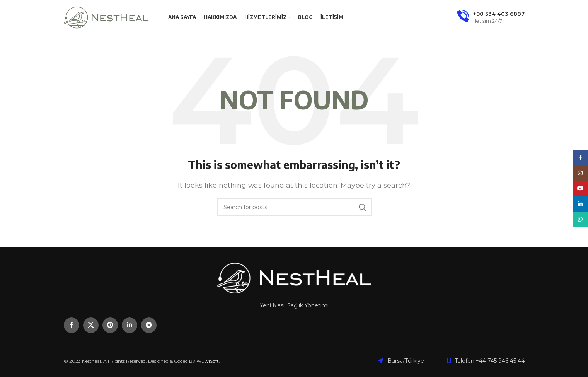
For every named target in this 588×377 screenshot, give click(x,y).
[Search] (294, 207)
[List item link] (486, 361)
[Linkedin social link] (130, 325)
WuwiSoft (208, 361)
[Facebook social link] (72, 325)
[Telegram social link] (149, 325)
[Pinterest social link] (110, 325)
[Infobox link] (491, 17)
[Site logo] (106, 17)
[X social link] (91, 325)
